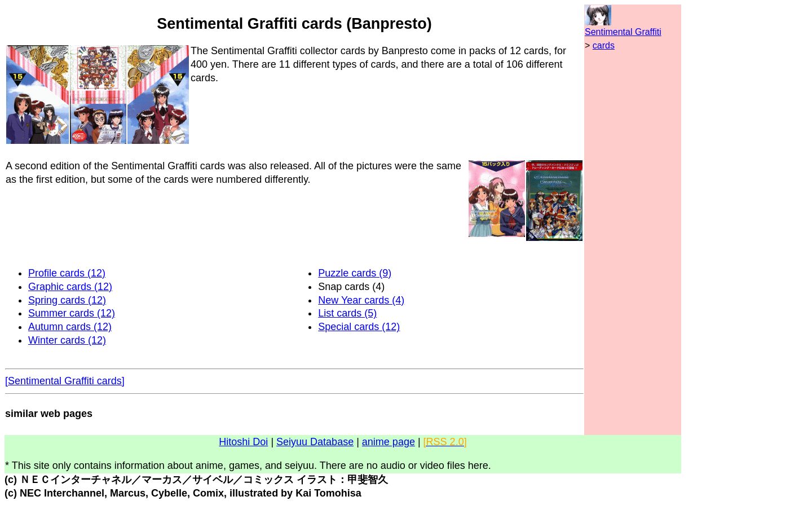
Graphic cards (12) (70, 287)
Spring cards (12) (67, 300)
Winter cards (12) (67, 340)
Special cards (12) (359, 327)
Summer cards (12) (72, 313)
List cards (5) (347, 313)
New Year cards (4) (361, 300)
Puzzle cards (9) (355, 273)
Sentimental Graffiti (623, 32)
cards (604, 45)
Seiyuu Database (315, 442)
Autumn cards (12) (70, 327)
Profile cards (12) (67, 273)
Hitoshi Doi (243, 442)
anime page (389, 442)
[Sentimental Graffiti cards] (65, 381)
